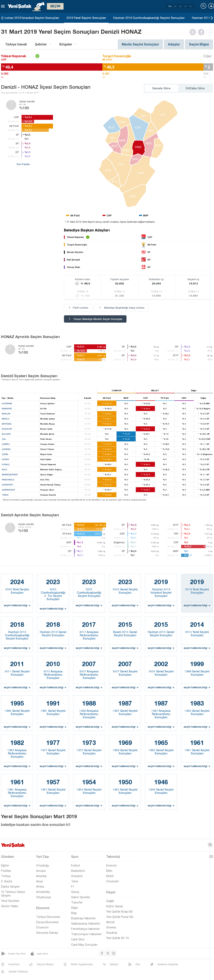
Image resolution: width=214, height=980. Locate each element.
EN (175, 6)
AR (180, 6)
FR (185, 6)
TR (170, 6)
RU (191, 6)
